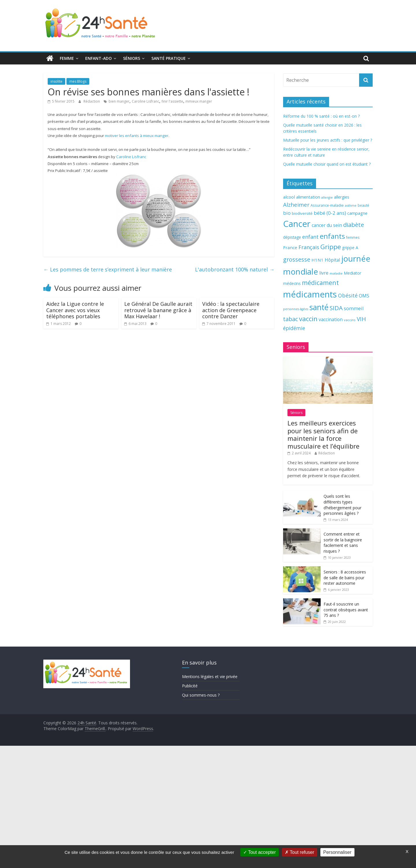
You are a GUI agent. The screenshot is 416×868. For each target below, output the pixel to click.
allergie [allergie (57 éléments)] (327, 197)
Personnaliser (337, 852)
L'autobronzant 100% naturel (235, 269)
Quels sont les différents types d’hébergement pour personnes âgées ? (342, 505)
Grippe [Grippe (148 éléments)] (331, 247)
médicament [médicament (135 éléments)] (320, 283)
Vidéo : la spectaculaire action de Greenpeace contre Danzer (231, 310)
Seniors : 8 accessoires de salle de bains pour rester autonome (345, 578)
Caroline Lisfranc (145, 101)
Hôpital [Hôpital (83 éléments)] (332, 260)
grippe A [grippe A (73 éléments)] (350, 248)
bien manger (119, 101)
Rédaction (92, 101)
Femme (67, 58)
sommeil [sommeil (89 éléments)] (354, 308)
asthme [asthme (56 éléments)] (351, 205)
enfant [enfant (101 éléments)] (310, 237)
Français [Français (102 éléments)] (309, 247)
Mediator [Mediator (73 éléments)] (352, 273)
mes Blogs (78, 81)
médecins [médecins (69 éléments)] (292, 283)
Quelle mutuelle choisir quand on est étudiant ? (327, 164)
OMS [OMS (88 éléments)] (364, 296)
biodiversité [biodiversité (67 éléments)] (302, 213)
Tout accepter (260, 852)
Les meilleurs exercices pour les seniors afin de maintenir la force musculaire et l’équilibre (323, 434)
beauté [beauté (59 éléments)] (363, 205)
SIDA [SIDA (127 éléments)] (336, 308)
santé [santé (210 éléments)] (319, 307)
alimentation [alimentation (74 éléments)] (308, 197)
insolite (56, 81)
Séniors (132, 58)
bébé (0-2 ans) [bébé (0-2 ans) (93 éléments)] (330, 213)
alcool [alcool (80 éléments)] (289, 197)
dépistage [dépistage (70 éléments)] (292, 237)
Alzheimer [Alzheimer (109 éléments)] (296, 205)
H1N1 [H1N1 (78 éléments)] (317, 260)
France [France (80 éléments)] (290, 247)
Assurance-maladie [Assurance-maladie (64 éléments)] (327, 205)
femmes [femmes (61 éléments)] (353, 237)
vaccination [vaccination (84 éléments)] (331, 319)
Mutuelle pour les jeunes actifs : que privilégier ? (328, 140)
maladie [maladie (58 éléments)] (336, 273)
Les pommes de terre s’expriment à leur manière (108, 269)
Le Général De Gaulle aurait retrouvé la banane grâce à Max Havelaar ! (158, 310)
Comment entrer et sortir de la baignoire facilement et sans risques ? (343, 543)
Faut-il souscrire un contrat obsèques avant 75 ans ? (346, 610)
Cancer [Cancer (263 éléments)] (297, 224)
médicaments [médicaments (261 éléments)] (310, 294)
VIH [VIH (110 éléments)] (361, 319)
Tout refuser (300, 852)
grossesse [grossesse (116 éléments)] (297, 259)
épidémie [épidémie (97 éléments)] (294, 328)
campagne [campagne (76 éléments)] (357, 213)
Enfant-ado (99, 58)
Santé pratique (169, 58)
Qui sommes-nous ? (201, 695)
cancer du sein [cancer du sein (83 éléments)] (327, 225)
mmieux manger (199, 101)
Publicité (190, 686)
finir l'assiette (172, 101)
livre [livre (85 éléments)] (324, 273)
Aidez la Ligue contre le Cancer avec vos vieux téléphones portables (75, 310)
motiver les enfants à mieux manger (137, 136)
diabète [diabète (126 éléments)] (354, 225)
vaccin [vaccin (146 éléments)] (308, 319)
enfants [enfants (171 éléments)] (332, 236)
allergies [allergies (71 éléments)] (342, 197)
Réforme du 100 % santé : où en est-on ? (321, 116)
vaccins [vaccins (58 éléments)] (350, 320)
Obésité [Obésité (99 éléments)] (348, 295)
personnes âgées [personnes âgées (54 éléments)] (296, 309)
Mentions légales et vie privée (210, 677)
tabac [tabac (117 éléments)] (290, 319)
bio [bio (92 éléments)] (287, 213)
